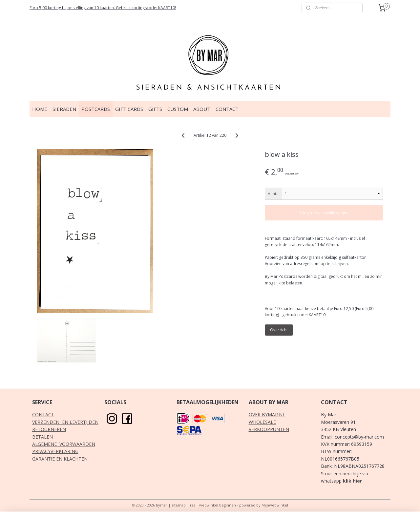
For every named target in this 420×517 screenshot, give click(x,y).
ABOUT (202, 109)
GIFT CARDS (129, 109)
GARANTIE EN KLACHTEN (60, 459)
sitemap (179, 505)
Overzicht (279, 330)
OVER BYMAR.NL (267, 414)
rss (192, 505)
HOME (40, 109)
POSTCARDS (96, 109)
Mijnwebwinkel (275, 505)
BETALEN (42, 437)
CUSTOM (178, 109)
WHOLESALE (262, 422)
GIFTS (155, 109)
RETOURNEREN (49, 429)
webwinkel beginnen (218, 505)
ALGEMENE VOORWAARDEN (64, 444)
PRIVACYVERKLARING (55, 451)
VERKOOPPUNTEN (269, 429)
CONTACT (227, 109)
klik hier (352, 481)
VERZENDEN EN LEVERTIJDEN (65, 422)
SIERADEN (64, 109)
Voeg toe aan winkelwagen (324, 213)
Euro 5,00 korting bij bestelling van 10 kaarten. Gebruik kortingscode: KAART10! (103, 8)
